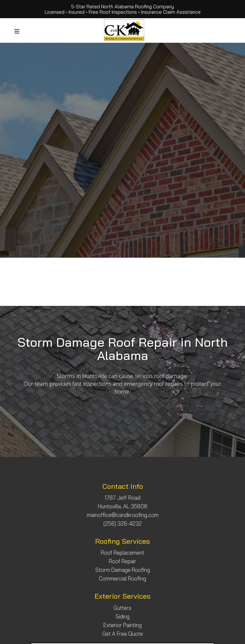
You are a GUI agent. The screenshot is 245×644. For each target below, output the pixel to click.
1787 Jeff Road (122, 498)
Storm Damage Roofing (123, 570)
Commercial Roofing (122, 578)
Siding (122, 616)
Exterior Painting (122, 625)
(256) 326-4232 (122, 523)
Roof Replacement (122, 553)
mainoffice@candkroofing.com (123, 515)
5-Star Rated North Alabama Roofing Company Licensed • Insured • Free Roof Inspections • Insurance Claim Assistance (123, 9)
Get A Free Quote (123, 634)
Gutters (122, 608)
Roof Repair (122, 561)
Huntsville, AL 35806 (123, 506)
